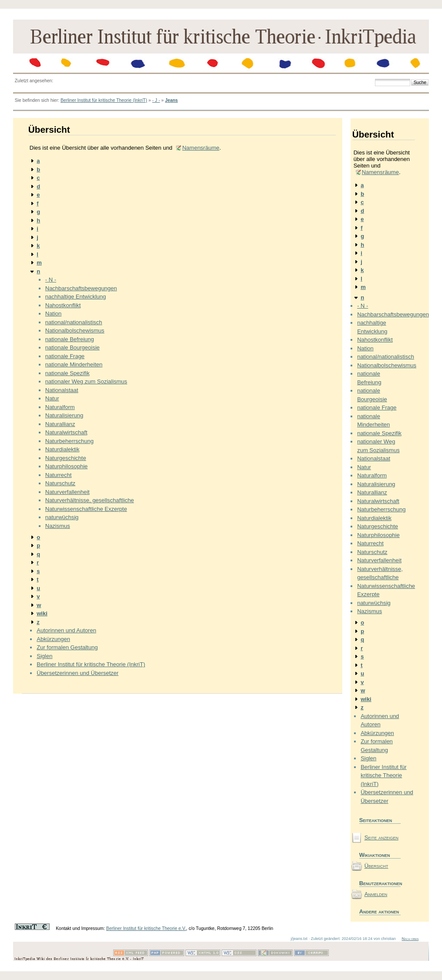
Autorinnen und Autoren (66, 630)
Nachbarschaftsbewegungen (81, 288)
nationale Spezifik (67, 373)
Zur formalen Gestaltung (67, 647)
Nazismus (58, 526)
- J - (156, 100)
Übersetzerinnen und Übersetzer (78, 673)
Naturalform (60, 407)
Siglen (44, 656)
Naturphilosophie (67, 466)
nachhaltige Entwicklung (76, 297)
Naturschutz (60, 483)
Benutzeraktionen (380, 883)
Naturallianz (60, 424)
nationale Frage (65, 356)
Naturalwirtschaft (66, 432)
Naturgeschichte (66, 458)
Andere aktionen (379, 911)
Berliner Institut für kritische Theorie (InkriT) (104, 100)
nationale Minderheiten (74, 364)
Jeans (171, 100)
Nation (54, 314)
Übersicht (376, 866)
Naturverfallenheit (67, 492)
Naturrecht (59, 475)
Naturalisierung (64, 415)
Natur (52, 398)
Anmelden (376, 894)
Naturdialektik (62, 449)
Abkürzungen (53, 639)
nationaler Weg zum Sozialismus (86, 381)
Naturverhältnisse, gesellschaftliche (90, 500)
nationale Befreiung (70, 339)
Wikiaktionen (375, 855)
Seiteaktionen (376, 820)
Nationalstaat (62, 390)
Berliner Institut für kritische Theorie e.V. (146, 928)
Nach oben (410, 939)
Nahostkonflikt (63, 305)
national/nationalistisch (74, 322)
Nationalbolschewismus (75, 331)
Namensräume (201, 148)
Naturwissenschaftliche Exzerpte (86, 509)
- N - (51, 280)
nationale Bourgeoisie (73, 347)
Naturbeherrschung (69, 441)
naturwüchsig (62, 517)
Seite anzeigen (381, 837)
